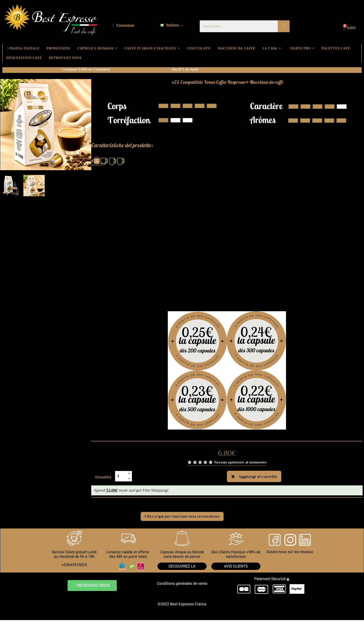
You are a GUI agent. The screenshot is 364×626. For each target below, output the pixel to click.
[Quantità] (121, 476)
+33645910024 (74, 565)
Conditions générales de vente (182, 584)
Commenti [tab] (107, 503)
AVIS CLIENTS (236, 566)
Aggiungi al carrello (254, 477)
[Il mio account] (124, 26)
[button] (92, 586)
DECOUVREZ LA (182, 566)
